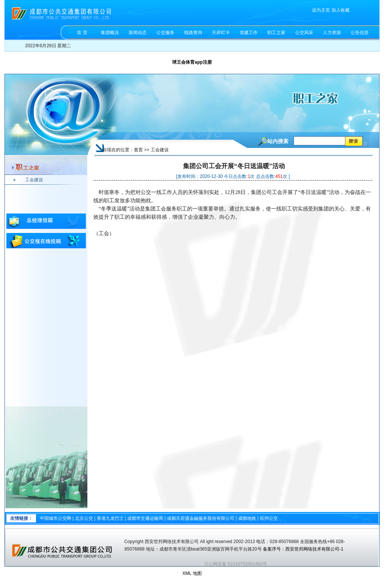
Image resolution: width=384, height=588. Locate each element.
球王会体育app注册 (192, 62)
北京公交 (84, 518)
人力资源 (332, 33)
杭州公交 (269, 518)
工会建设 (34, 180)
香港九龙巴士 (110, 518)
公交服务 (165, 33)
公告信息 (360, 33)
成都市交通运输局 (145, 518)
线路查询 (193, 33)
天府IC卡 (221, 33)
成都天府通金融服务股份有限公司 (201, 518)
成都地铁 (247, 518)
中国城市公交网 (55, 518)
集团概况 (110, 33)
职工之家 (276, 33)
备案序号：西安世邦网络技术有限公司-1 (304, 549)
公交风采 (304, 33)
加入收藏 (340, 10)
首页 (138, 150)
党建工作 (249, 33)
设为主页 (321, 10)
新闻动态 (138, 33)
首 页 (82, 33)
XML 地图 (192, 573)
